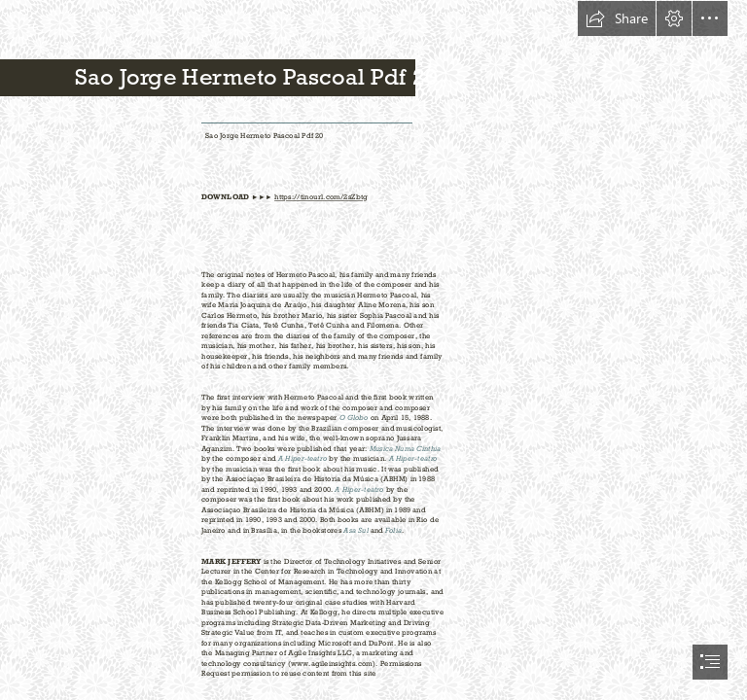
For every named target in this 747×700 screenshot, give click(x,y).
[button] (617, 18)
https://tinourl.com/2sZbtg (321, 197)
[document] (373, 350)
